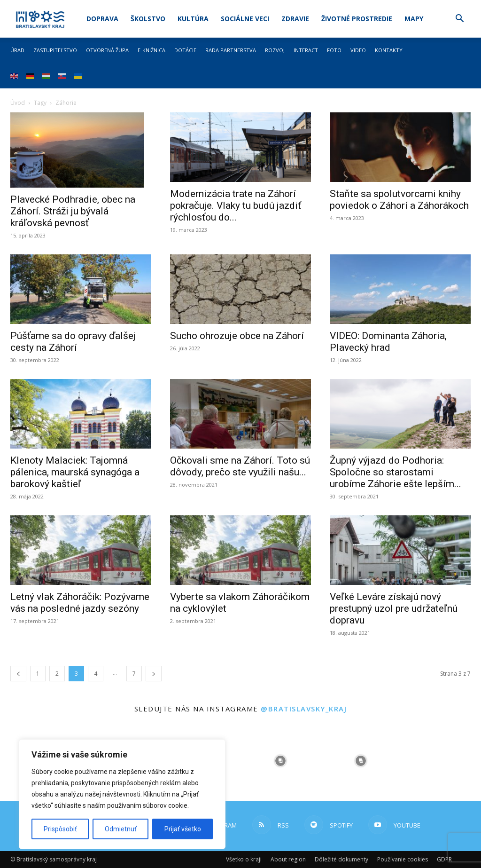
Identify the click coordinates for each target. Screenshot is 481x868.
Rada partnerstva (231, 50)
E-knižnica (151, 50)
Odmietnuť (121, 829)
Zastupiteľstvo (55, 50)
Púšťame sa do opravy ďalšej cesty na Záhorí (73, 342)
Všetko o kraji (244, 859)
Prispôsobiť (60, 829)
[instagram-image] (281, 761)
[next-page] (154, 674)
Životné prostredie (357, 19)
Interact (306, 50)
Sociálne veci (245, 19)
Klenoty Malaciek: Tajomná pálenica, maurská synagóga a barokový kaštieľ (75, 472)
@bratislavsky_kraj (304, 709)
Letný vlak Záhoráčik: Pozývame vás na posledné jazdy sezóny (80, 603)
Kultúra (193, 19)
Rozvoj (275, 50)
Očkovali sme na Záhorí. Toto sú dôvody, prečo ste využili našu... (240, 466)
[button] (459, 20)
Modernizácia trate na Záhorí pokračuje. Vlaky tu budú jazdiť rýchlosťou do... (236, 205)
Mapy (414, 19)
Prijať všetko (183, 829)
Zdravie (295, 19)
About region (288, 859)
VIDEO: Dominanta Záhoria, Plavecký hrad (388, 342)
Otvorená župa (107, 50)
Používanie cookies (403, 859)
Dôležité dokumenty (341, 859)
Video (358, 50)
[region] (122, 794)
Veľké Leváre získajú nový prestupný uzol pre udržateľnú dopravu (394, 608)
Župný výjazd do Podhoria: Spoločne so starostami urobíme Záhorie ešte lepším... (396, 472)
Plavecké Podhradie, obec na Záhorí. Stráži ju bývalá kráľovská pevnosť (73, 211)
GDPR (444, 859)
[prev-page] (18, 674)
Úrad (17, 50)
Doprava (102, 19)
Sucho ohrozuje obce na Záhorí (237, 336)
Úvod (18, 103)
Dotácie (185, 50)
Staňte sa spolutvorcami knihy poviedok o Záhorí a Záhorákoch (399, 200)
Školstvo (148, 19)
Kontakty (389, 50)
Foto (334, 50)
